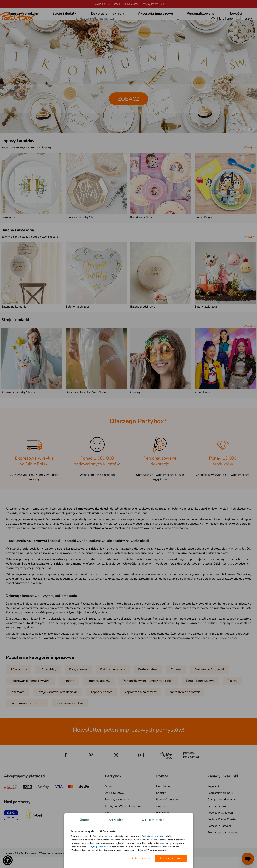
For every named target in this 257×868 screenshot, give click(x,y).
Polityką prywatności (153, 836)
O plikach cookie (153, 820)
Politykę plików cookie (99, 847)
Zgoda (85, 820)
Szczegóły (116, 820)
